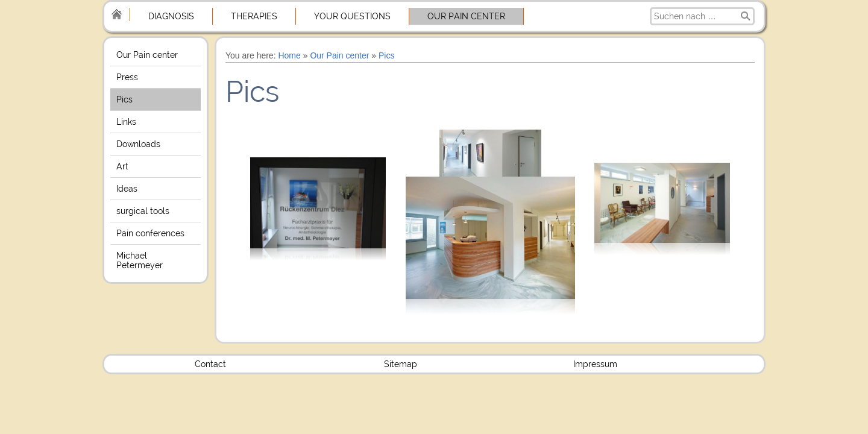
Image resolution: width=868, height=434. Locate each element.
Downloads (138, 144)
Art (122, 166)
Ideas (127, 189)
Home (289, 55)
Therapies (254, 16)
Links (126, 122)
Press (127, 77)
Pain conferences (150, 233)
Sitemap (401, 364)
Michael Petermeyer (140, 260)
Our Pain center (466, 16)
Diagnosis (171, 16)
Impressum (595, 364)
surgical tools (143, 211)
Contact (210, 364)
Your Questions (352, 16)
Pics (124, 99)
